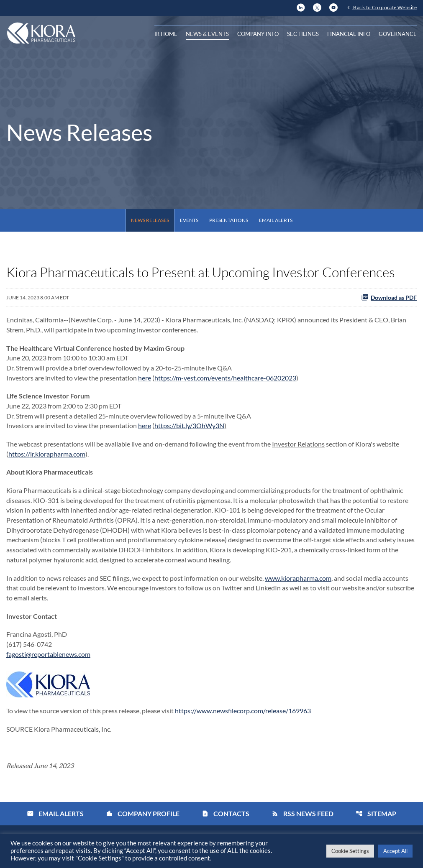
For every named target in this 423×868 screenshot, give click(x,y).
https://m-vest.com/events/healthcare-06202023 (225, 378)
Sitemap (376, 818)
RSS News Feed (303, 818)
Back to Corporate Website (385, 7)
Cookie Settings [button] (350, 851)
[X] (317, 6)
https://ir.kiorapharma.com (47, 455)
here (145, 378)
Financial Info (349, 34)
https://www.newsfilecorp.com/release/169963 (243, 714)
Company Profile (143, 818)
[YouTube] (333, 6)
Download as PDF (389, 297)
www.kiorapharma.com (298, 581)
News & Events (207, 34)
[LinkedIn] (301, 6)
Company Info (258, 34)
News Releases (150, 220)
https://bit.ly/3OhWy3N (189, 427)
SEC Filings (303, 34)
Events (189, 220)
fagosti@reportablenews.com (48, 657)
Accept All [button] (395, 851)
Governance (398, 34)
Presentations (229, 220)
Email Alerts (276, 220)
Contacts (226, 818)
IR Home (166, 34)
